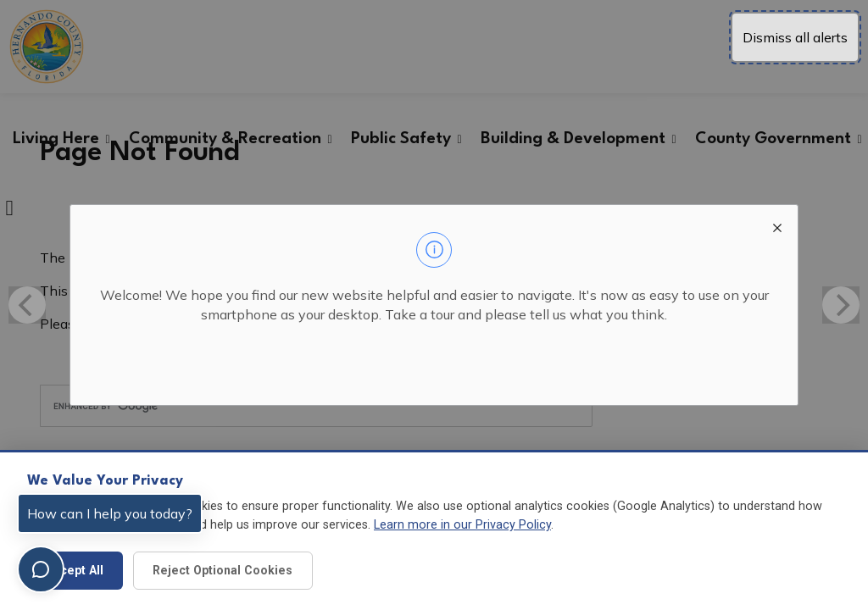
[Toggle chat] (41, 569)
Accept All (75, 570)
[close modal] (777, 225)
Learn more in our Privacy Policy (462, 525)
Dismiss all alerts (795, 37)
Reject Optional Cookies (223, 570)
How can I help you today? (110, 513)
